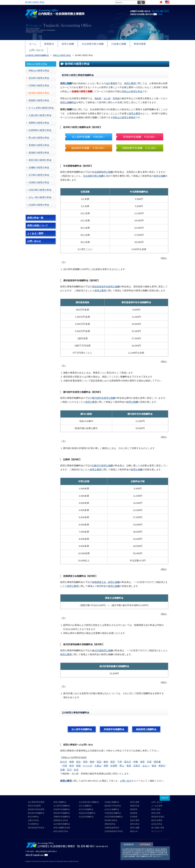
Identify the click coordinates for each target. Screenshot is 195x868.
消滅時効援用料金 (112, 825)
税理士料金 (135, 821)
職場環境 (134, 807)
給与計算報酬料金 (86, 807)
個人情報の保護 (158, 825)
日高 (149, 759)
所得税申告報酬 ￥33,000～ (140, 134)
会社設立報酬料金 (112, 807)
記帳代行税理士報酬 (102, 463)
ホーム (33, 44)
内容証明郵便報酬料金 (114, 814)
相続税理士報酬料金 (146, 727)
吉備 (62, 767)
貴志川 (128, 759)
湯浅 (154, 763)
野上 (122, 763)
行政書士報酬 (115, 44)
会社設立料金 (157, 821)
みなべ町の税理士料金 (40, 194)
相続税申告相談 (158, 814)
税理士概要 (135, 799)
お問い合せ (126, 778)
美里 (129, 763)
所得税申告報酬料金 (114, 727)
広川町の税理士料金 (39, 172)
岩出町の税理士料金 (39, 75)
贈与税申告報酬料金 (36, 810)
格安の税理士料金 (61, 828)
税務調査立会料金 (61, 817)
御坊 (92, 759)
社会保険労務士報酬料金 (89, 799)
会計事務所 (112, 81)
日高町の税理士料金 (39, 180)
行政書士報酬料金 (112, 799)
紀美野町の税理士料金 (40, 127)
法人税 (107, 96)
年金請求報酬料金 (86, 814)
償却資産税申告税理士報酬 (106, 284)
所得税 (116, 96)
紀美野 (114, 763)
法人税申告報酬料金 (82, 727)
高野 (106, 763)
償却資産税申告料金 (36, 825)
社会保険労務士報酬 (90, 44)
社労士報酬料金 (85, 803)
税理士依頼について (38, 223)
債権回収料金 (110, 821)
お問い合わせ (156, 44)
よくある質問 (157, 803)
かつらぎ (88, 763)
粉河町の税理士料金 (39, 90)
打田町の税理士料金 (39, 83)
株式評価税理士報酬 (102, 648)
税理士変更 (156, 810)
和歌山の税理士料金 (132, 89)
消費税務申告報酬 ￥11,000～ (140, 145)
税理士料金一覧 (35, 215)
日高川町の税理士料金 (40, 187)
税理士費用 (130, 81)
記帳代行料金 (33, 817)
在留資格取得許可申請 (114, 828)
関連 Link (134, 828)
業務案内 (48, 44)
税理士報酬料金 (68, 100)
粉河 (72, 763)
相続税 (98, 96)
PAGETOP (165, 795)
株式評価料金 (33, 814)
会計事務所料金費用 (36, 799)
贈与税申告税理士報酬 (104, 395)
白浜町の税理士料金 (39, 202)
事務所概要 (135, 44)
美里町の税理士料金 (39, 142)
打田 (65, 763)
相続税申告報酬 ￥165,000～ (89, 145)
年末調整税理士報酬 (102, 169)
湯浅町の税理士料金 (39, 150)
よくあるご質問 (35, 231)
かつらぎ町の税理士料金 (41, 105)
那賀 (78, 763)
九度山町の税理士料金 (40, 112)
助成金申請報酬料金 (87, 810)
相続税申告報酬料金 (62, 810)
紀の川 (64, 759)
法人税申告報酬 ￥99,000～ (89, 134)
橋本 (106, 759)
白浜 (76, 767)
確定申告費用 (157, 817)
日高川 (137, 763)
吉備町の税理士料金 (39, 165)
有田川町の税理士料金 (40, 157)
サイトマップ (157, 828)
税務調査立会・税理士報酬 (106, 579)
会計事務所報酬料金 (62, 821)
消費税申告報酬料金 (62, 814)
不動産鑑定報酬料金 (113, 810)
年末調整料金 (33, 821)
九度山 (98, 763)
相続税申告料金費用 (36, 807)
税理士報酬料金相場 (62, 825)
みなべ (146, 763)
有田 (85, 759)
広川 (69, 767)
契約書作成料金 (111, 817)
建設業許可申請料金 (113, 803)
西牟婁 (157, 759)
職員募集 (134, 810)
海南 (72, 759)
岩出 (78, 759)
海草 (142, 759)
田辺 (99, 759)
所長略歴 (134, 814)
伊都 (136, 759)
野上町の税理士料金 (39, 135)
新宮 (113, 759)
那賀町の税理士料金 (39, 97)
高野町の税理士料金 (39, 120)
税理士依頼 (156, 807)
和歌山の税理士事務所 (124, 115)
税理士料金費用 (34, 803)
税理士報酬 (66, 44)
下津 (120, 759)
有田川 (162, 763)
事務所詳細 (135, 803)
